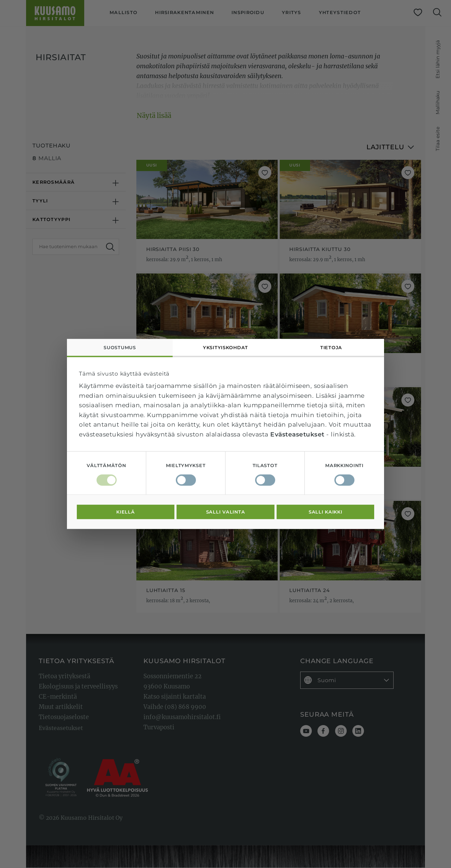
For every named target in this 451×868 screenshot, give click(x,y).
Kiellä (125, 512)
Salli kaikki (326, 512)
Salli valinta (226, 512)
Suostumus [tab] (120, 348)
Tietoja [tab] (331, 348)
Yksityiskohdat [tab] (225, 348)
